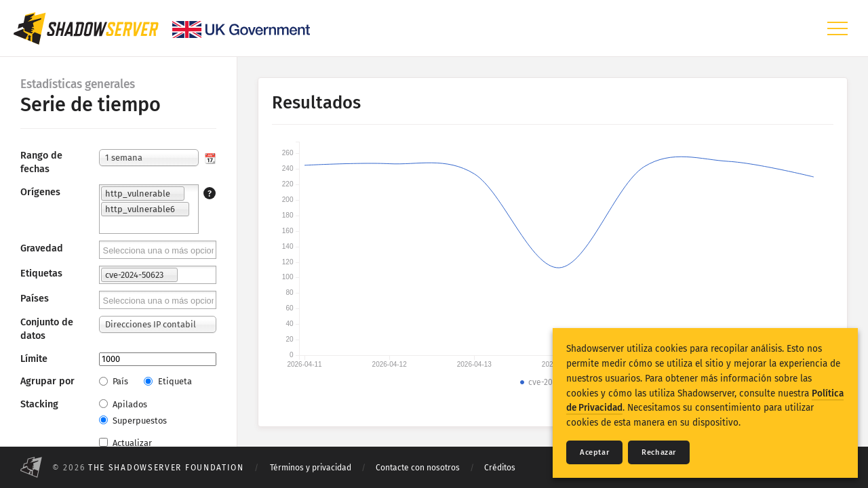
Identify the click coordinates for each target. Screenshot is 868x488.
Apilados (123, 404)
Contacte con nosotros (418, 468)
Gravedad (42, 248)
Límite (34, 359)
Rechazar (659, 452)
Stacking (39, 404)
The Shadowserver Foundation (166, 468)
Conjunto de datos (47, 329)
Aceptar (594, 452)
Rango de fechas (41, 162)
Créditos (500, 468)
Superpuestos (133, 421)
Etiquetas (41, 273)
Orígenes (40, 192)
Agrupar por (47, 381)
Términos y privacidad (311, 468)
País (114, 381)
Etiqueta (167, 381)
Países (35, 299)
